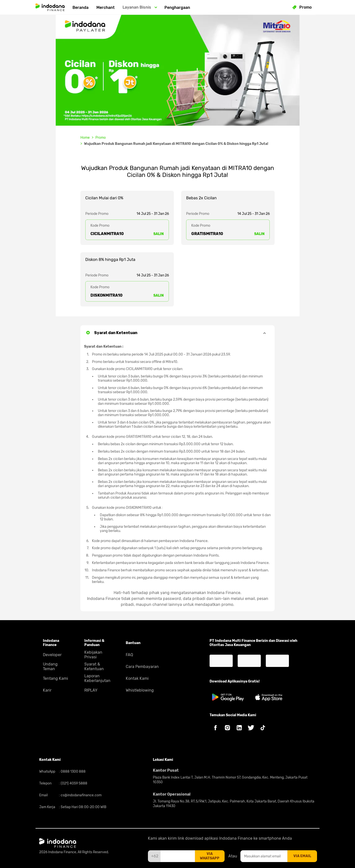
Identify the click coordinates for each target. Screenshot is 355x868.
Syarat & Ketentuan (94, 666)
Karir (47, 690)
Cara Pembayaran (142, 667)
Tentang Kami (55, 678)
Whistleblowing (140, 690)
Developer (52, 655)
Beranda (80, 8)
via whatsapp (210, 856)
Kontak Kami (137, 678)
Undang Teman (50, 666)
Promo (101, 138)
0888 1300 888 (73, 772)
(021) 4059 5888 (74, 783)
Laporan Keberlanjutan (97, 678)
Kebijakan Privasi (93, 655)
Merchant (106, 8)
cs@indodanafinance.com (81, 795)
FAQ (129, 655)
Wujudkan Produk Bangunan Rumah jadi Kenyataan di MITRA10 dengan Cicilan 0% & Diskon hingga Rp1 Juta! (176, 144)
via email (302, 856)
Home (85, 138)
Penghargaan (177, 8)
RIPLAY (91, 690)
